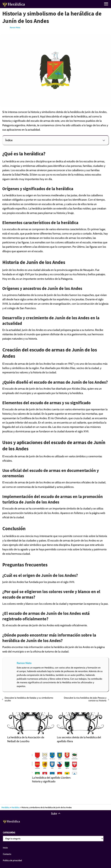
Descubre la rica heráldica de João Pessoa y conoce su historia (85, 699)
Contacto (7, 854)
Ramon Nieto (15, 27)
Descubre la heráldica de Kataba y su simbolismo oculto (29, 699)
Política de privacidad (12, 860)
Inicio (5, 848)
